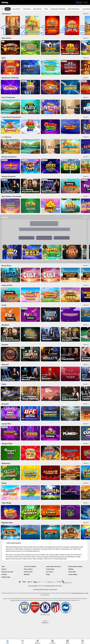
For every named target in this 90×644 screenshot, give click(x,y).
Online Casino (28, 572)
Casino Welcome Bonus (53, 566)
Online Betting (73, 574)
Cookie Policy (50, 569)
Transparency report (53, 589)
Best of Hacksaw (74, 9)
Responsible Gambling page (78, 593)
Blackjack (27, 574)
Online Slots (72, 572)
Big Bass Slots (6, 577)
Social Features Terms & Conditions (40, 589)
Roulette (4, 574)
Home (8, 9)
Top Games (27, 9)
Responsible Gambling (75, 566)
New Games (38, 9)
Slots (46, 9)
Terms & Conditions (30, 566)
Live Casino (16, 9)
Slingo (48, 574)
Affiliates (71, 569)
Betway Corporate (7, 572)
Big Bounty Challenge (58, 9)
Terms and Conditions (33, 586)
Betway (4, 569)
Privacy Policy (28, 569)
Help (3, 566)
